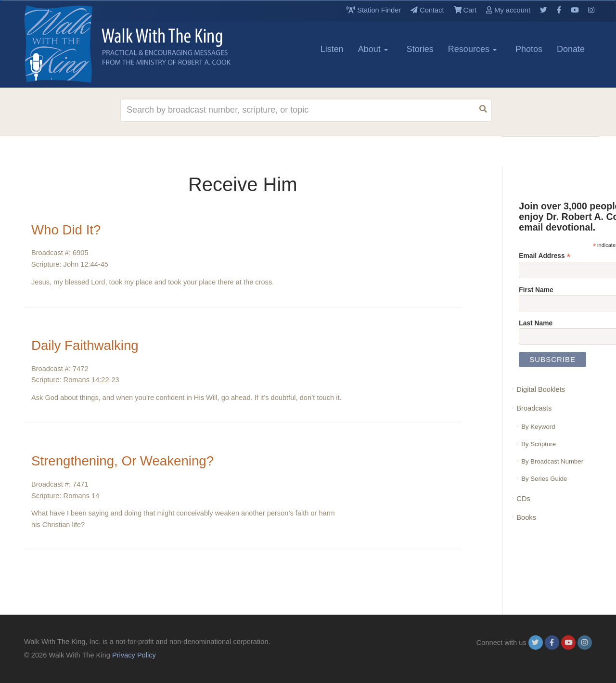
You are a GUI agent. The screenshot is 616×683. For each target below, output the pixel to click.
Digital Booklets (541, 389)
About (373, 49)
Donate (571, 49)
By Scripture (539, 444)
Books (526, 517)
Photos (529, 49)
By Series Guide (544, 479)
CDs (523, 499)
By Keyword (538, 427)
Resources (472, 49)
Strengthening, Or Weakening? (124, 461)
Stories (420, 49)
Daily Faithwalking (86, 345)
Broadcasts (534, 408)
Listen (332, 49)
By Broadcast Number (552, 461)
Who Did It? (66, 230)
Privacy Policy (134, 655)
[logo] (67, 44)
